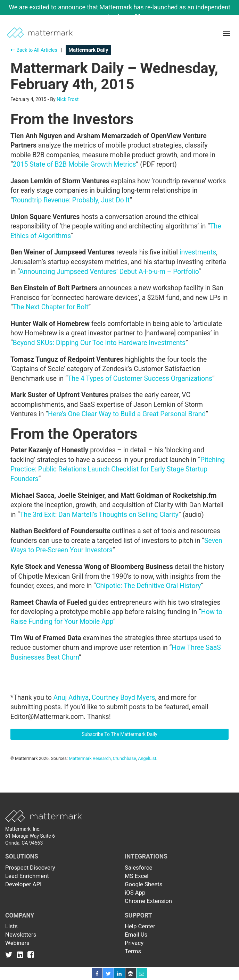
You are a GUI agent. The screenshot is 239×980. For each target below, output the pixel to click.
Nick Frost (68, 99)
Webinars (17, 943)
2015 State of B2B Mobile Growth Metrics (75, 164)
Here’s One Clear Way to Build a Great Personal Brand (127, 414)
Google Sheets (143, 884)
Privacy (134, 943)
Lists (11, 926)
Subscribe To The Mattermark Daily (119, 734)
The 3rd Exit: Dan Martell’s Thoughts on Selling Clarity (99, 515)
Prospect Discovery (30, 868)
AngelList (147, 758)
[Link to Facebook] (31, 955)
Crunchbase (125, 758)
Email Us (136, 935)
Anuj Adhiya (71, 698)
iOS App (135, 893)
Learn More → (137, 16)
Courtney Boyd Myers (123, 698)
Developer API (23, 884)
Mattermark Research (90, 758)
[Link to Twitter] (10, 955)
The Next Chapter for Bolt (51, 307)
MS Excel (137, 876)
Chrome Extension (148, 901)
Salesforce (138, 868)
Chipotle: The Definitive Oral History (149, 586)
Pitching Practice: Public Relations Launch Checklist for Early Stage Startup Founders (118, 469)
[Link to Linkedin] (21, 955)
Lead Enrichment (27, 876)
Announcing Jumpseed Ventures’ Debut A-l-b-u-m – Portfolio (109, 272)
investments (198, 252)
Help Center (140, 926)
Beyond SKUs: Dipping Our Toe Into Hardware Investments (99, 343)
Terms (133, 951)
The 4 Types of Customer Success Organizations (140, 379)
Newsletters (21, 935)
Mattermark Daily (88, 50)
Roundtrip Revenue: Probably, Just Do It (71, 200)
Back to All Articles (34, 50)
